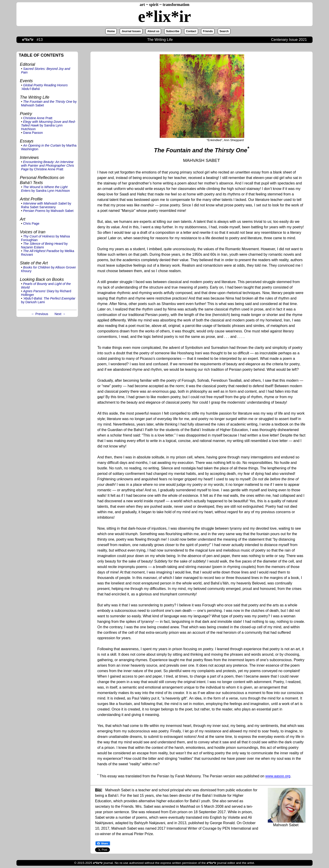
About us (153, 31)
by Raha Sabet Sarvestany (46, 205)
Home (111, 31)
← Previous (40, 314)
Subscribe (173, 31)
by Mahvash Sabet (48, 211)
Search (224, 31)
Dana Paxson (33, 133)
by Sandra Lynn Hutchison (48, 125)
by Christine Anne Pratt (48, 166)
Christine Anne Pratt (38, 118)
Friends (208, 31)
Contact (191, 31)
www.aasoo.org (278, 776)
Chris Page (31, 224)
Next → (60, 314)
